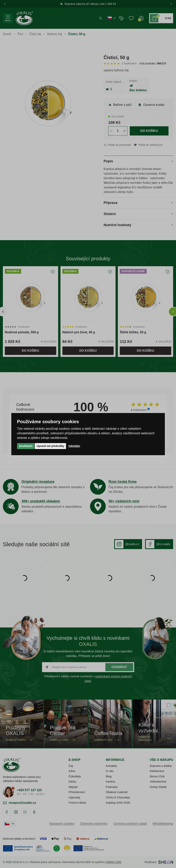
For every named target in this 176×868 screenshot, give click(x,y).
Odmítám (74, 446)
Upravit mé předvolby (50, 446)
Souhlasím (26, 446)
